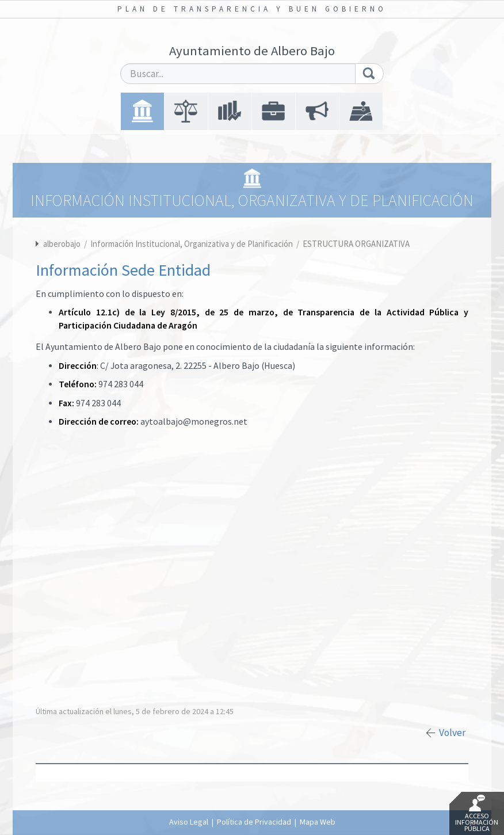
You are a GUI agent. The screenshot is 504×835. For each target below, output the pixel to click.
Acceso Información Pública (477, 814)
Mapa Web (318, 822)
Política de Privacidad (254, 822)
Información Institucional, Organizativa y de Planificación (192, 244)
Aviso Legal (189, 822)
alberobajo (62, 244)
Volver (452, 733)
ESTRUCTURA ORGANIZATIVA (356, 244)
